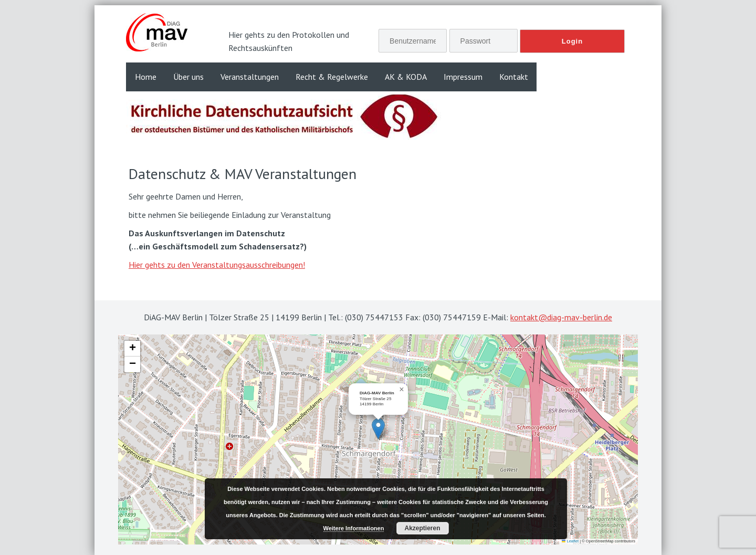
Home (146, 77)
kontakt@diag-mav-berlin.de (561, 317)
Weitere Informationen (354, 528)
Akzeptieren (422, 528)
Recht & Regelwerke (332, 77)
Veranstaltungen (250, 77)
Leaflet (570, 541)
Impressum (463, 77)
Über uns (188, 77)
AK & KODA (406, 77)
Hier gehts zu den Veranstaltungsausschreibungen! (217, 265)
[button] (378, 429)
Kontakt (514, 77)
